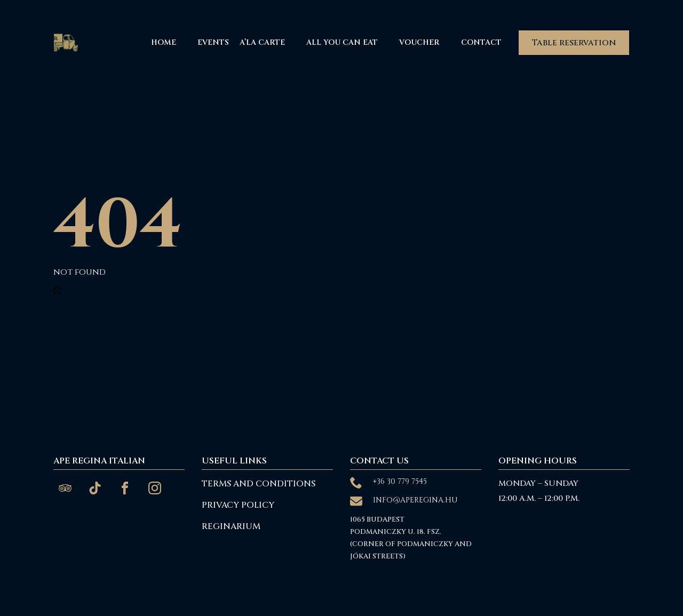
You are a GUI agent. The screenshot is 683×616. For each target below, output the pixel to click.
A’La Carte (262, 42)
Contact (481, 42)
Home (164, 42)
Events (213, 42)
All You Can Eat (342, 42)
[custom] (65, 488)
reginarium (231, 526)
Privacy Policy (238, 505)
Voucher (419, 42)
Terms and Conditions (259, 484)
